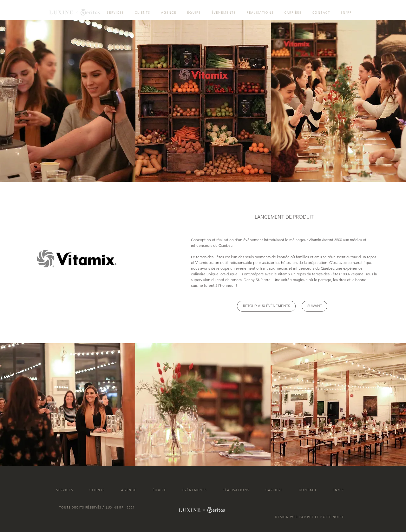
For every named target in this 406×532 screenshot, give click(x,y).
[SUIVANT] (314, 306)
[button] (284, 217)
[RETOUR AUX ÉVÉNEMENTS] (266, 306)
